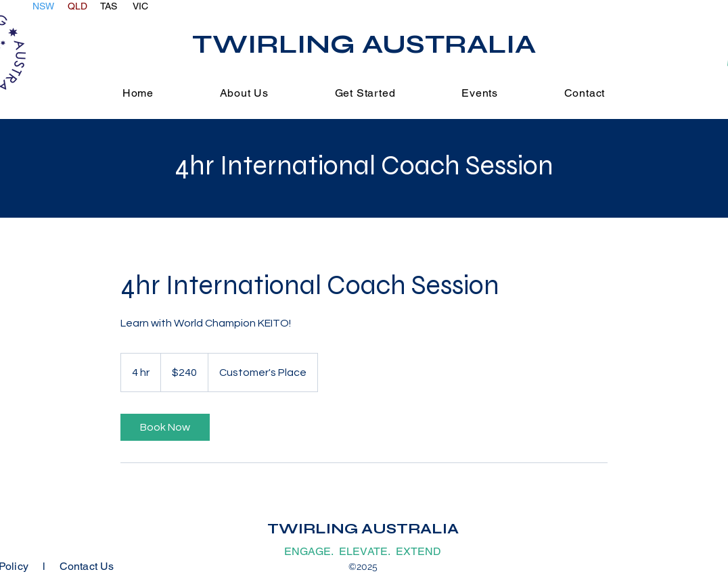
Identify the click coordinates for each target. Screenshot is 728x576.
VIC (140, 6)
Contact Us (87, 566)
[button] (365, 93)
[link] (165, 427)
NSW (43, 6)
